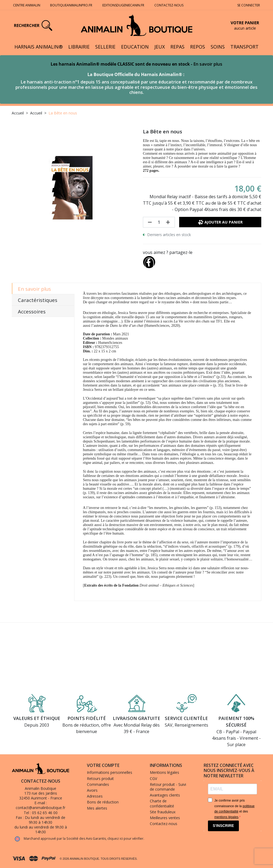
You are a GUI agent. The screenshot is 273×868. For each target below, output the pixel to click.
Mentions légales (164, 772)
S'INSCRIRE (223, 826)
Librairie (79, 47)
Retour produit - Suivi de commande (168, 787)
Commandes (98, 784)
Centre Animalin (27, 5)
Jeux (160, 47)
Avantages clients (165, 795)
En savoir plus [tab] (34, 289)
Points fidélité (87, 718)
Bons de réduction (103, 802)
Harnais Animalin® (39, 47)
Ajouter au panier (220, 222)
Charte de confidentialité (162, 803)
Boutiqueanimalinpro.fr (71, 5)
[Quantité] (159, 222)
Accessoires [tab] (32, 312)
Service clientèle (186, 718)
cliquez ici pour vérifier (125, 839)
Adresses (95, 796)
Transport (244, 47)
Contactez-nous (169, 5)
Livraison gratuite (136, 718)
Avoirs (92, 790)
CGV (153, 779)
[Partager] (149, 261)
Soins (218, 47)
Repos (198, 47)
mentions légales (226, 817)
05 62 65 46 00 (45, 813)
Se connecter (249, 5)
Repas (177, 47)
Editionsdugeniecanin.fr (123, 5)
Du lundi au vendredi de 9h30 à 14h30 (45, 820)
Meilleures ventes (165, 818)
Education (135, 47)
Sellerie (105, 47)
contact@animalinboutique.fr (41, 808)
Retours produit (100, 779)
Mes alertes (97, 808)
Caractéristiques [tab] (38, 300)
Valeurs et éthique (37, 718)
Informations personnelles (110, 772)
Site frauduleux (163, 812)
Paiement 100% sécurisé (236, 722)
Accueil (18, 113)
